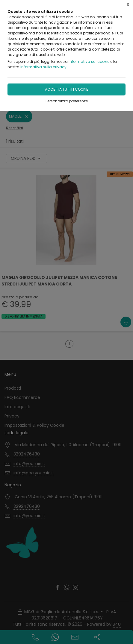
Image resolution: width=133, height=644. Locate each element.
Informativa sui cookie (89, 61)
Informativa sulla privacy (43, 67)
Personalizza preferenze (67, 101)
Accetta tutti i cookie (66, 89)
